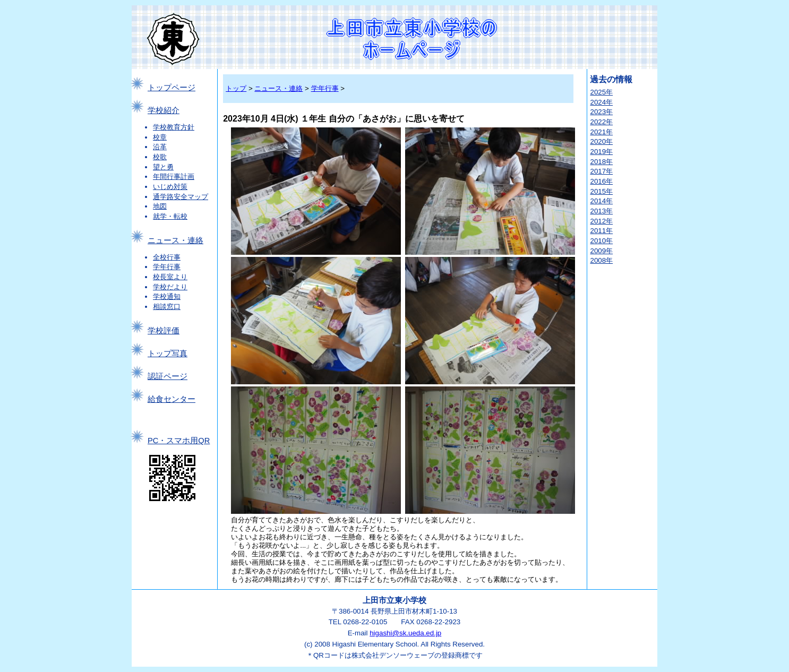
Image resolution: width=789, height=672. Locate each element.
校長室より (170, 277)
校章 (160, 137)
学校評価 (164, 331)
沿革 (160, 147)
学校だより (170, 287)
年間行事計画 (174, 176)
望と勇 (163, 167)
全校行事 (167, 257)
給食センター (171, 399)
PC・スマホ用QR (179, 441)
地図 (160, 206)
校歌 (160, 157)
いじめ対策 (170, 187)
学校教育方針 (174, 127)
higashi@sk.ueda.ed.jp (405, 633)
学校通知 (167, 296)
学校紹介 (164, 110)
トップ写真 (168, 354)
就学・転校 (170, 216)
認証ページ (168, 376)
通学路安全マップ (181, 197)
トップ (236, 88)
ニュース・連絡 (175, 240)
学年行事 (167, 267)
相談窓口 (167, 307)
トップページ (171, 88)
